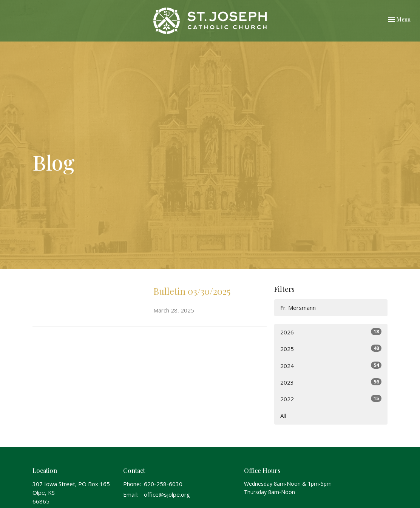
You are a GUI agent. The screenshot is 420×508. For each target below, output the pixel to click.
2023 (331, 382)
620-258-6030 (163, 484)
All (283, 416)
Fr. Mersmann (298, 308)
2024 (331, 366)
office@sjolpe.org (167, 494)
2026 (331, 332)
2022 (331, 399)
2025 (331, 349)
